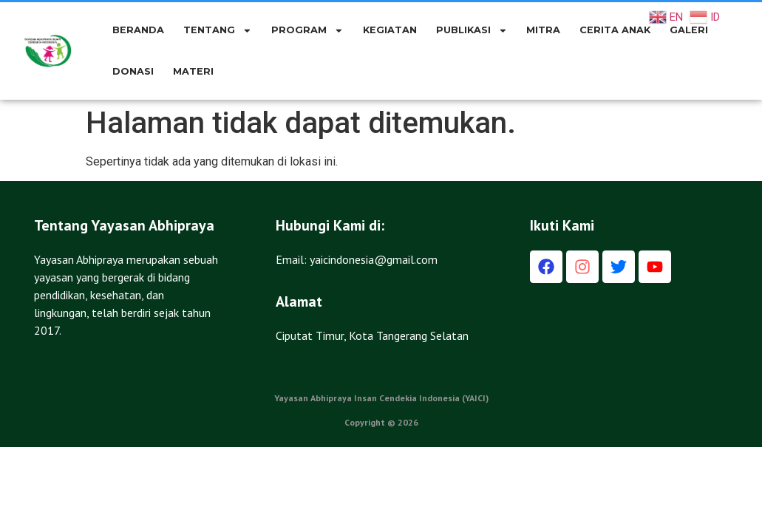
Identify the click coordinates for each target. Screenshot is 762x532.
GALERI (689, 30)
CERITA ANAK (615, 30)
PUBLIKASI (472, 31)
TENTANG (218, 31)
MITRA (543, 30)
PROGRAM (307, 31)
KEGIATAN (390, 30)
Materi (193, 71)
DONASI (133, 71)
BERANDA (138, 30)
